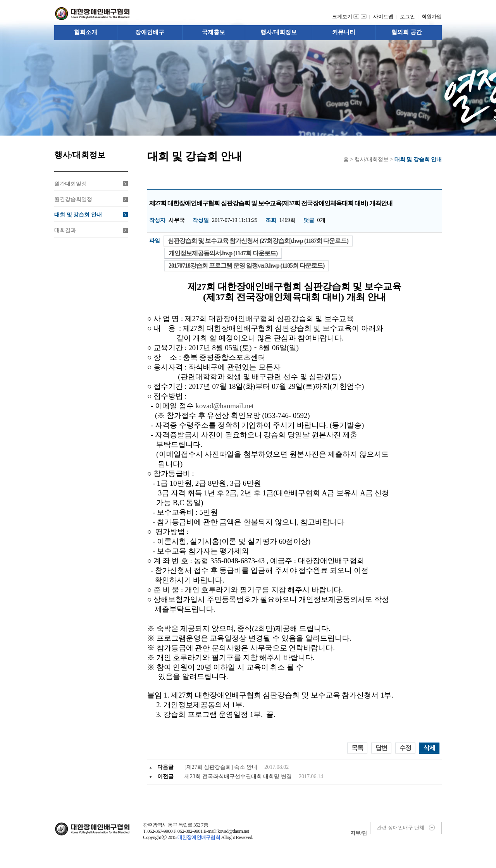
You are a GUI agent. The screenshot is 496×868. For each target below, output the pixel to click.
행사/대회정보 (279, 32)
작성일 (201, 220)
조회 (271, 220)
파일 (155, 241)
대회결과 (91, 230)
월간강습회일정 (91, 199)
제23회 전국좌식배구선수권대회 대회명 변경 (239, 776)
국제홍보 (214, 32)
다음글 (165, 767)
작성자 (157, 220)
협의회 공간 (407, 32)
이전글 (165, 776)
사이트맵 (385, 16)
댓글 (309, 220)
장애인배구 (150, 32)
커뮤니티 (344, 32)
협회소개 (86, 32)
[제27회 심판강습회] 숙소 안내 (221, 767)
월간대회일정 (91, 184)
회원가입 (432, 16)
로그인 (409, 16)
